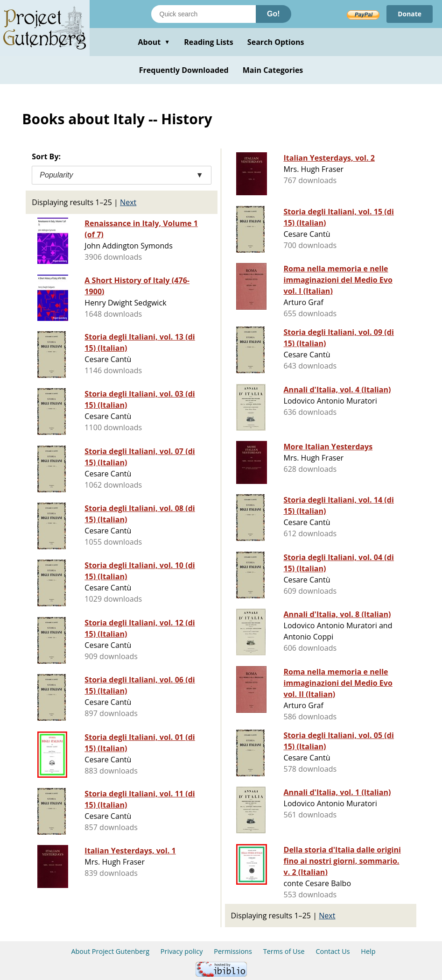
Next (128, 202)
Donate (410, 14)
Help (368, 951)
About (154, 42)
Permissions (233, 951)
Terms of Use (284, 951)
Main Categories (273, 70)
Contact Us (333, 951)
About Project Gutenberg (110, 951)
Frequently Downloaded (184, 70)
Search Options (276, 42)
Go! (274, 14)
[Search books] (203, 14)
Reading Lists (209, 42)
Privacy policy (182, 951)
